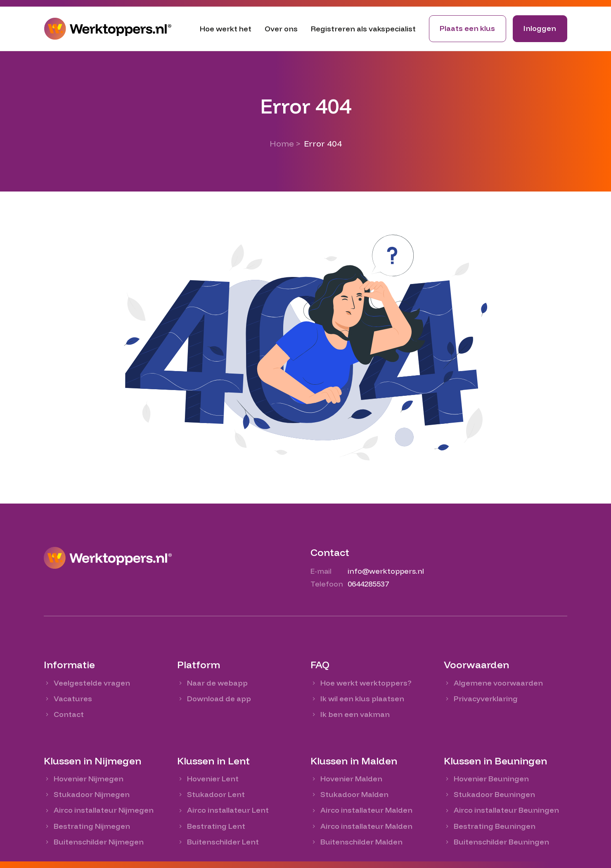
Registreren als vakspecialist (363, 29)
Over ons (281, 29)
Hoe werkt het (226, 29)
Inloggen (540, 28)
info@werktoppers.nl (386, 571)
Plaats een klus (467, 28)
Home (282, 143)
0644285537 (368, 584)
